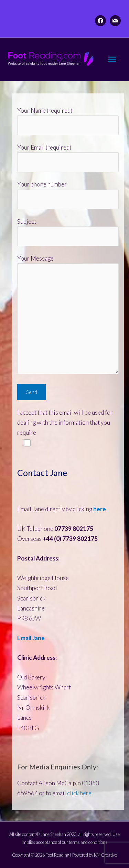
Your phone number (68, 195)
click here (79, 793)
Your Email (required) (68, 158)
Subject (68, 232)
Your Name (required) (68, 121)
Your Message (68, 316)
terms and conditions (88, 842)
